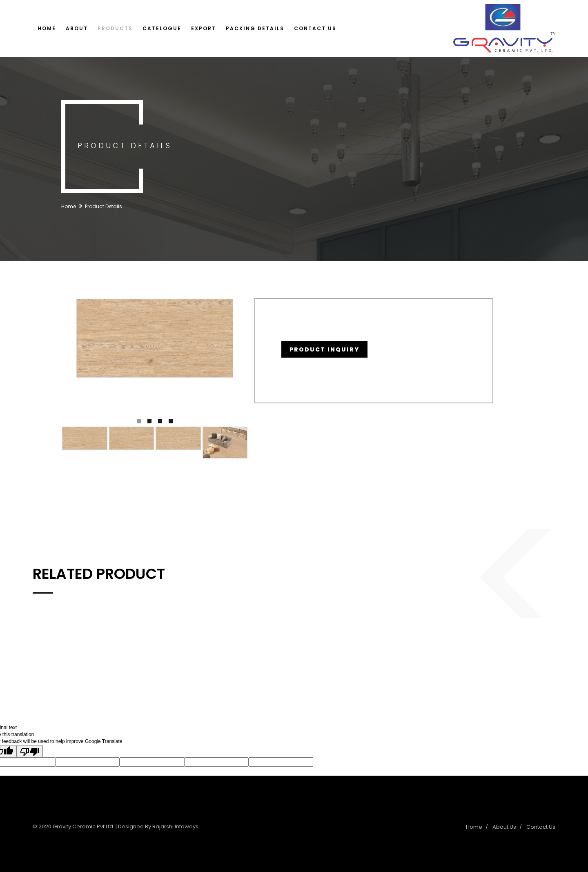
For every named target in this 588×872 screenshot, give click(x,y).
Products (115, 28)
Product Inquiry (324, 349)
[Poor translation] (30, 751)
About (77, 28)
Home (47, 28)
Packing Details (255, 28)
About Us (504, 827)
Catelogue (162, 28)
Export (204, 28)
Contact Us (315, 28)
